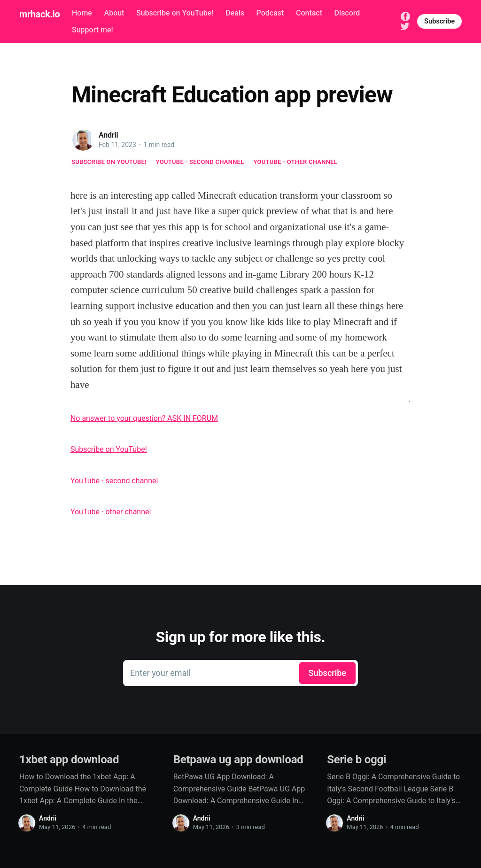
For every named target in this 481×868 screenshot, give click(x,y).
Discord (347, 13)
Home (82, 13)
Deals (235, 13)
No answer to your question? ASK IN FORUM (144, 418)
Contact (309, 13)
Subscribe (439, 21)
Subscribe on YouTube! (175, 13)
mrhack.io (39, 14)
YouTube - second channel (200, 162)
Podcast (270, 13)
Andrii (109, 135)
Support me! (93, 30)
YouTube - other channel (296, 162)
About (114, 13)
